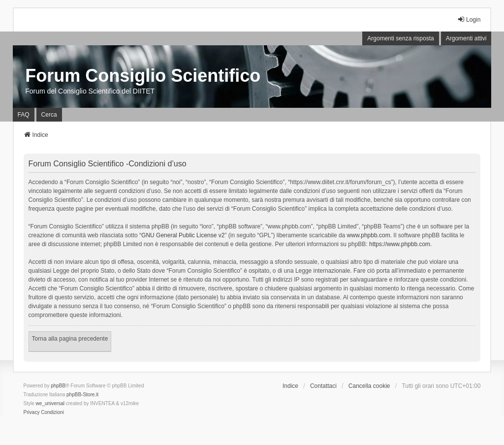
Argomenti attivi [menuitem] (466, 38)
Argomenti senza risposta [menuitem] (400, 38)
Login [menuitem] (469, 19)
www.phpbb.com (369, 235)
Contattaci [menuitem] (323, 386)
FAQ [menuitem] (24, 115)
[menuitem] (32, 413)
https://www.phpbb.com (400, 244)
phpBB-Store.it (82, 395)
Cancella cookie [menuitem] (369, 386)
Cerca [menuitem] (49, 115)
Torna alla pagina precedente (70, 339)
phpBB (58, 386)
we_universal (50, 403)
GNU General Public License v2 (183, 235)
